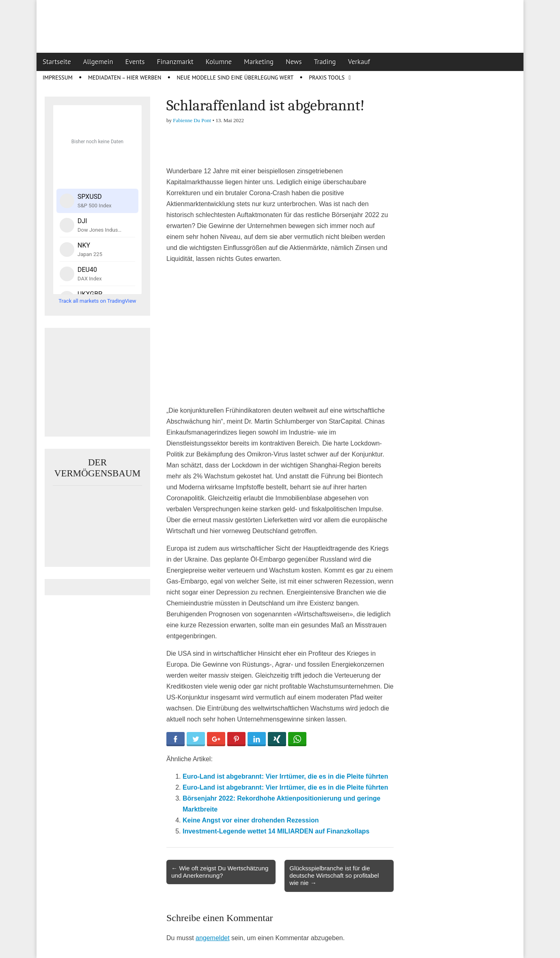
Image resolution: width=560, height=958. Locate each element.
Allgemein (98, 62)
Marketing (259, 62)
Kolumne (219, 62)
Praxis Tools (327, 78)
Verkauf (359, 62)
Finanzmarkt (175, 62)
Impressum (58, 78)
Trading (325, 62)
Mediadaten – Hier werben (125, 78)
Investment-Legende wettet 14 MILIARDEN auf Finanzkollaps (276, 831)
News (294, 62)
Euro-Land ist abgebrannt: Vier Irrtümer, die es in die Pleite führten (285, 776)
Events (135, 62)
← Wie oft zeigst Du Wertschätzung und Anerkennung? (220, 872)
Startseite (57, 62)
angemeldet (213, 938)
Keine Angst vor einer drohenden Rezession (251, 820)
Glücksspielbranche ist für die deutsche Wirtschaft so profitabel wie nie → (334, 875)
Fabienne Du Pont (192, 120)
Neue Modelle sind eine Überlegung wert (235, 78)
